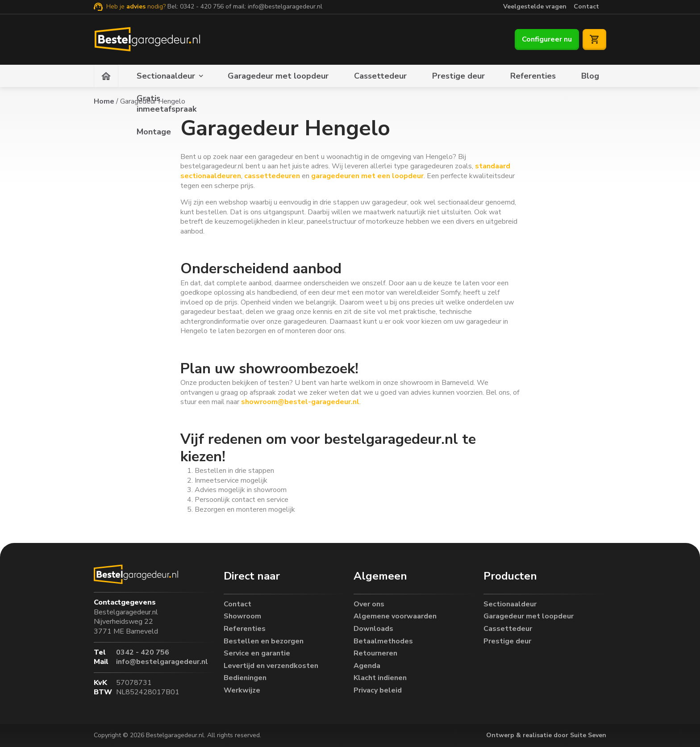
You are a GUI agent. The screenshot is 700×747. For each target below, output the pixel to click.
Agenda (367, 664)
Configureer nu (547, 39)
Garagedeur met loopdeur (278, 76)
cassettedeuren (272, 176)
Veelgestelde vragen (535, 6)
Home (104, 101)
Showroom (242, 615)
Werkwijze (242, 689)
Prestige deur (458, 76)
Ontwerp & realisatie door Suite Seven (546, 735)
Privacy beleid (378, 689)
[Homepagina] (106, 76)
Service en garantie (257, 652)
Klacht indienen (380, 677)
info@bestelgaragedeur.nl (285, 6)
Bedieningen (245, 677)
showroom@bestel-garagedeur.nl (299, 402)
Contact (586, 6)
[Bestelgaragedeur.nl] (146, 40)
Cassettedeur (380, 76)
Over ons (369, 603)
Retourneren (375, 652)
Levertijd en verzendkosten (271, 664)
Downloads (373, 627)
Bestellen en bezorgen (264, 640)
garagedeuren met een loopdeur (367, 176)
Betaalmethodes (383, 640)
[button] (285, 575)
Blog (590, 76)
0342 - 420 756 (202, 6)
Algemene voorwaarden (395, 615)
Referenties (533, 76)
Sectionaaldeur (166, 76)
